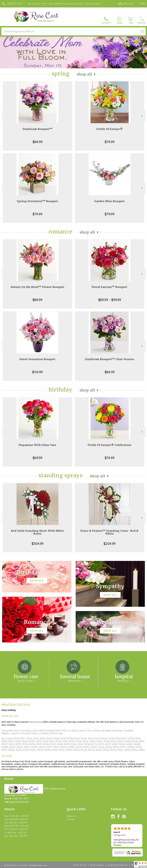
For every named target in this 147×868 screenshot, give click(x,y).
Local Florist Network (117, 865)
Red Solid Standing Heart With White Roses (38, 532)
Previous (5, 116)
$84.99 (38, 142)
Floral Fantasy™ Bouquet (110, 287)
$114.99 (37, 372)
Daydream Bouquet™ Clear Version (110, 359)
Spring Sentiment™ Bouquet (37, 201)
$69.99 (37, 458)
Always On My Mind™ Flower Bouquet (38, 287)
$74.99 (110, 142)
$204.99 (110, 544)
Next (142, 116)
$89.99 (37, 300)
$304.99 (38, 544)
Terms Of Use (80, 865)
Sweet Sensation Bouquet (37, 359)
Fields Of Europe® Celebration (110, 445)
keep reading (9, 710)
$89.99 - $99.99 (110, 300)
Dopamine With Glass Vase (37, 445)
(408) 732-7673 (15, 4)
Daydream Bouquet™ (38, 129)
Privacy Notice (97, 865)
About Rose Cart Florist (16, 704)
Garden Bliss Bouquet (110, 201)
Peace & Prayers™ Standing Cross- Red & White (110, 532)
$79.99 (110, 214)
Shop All (85, 74)
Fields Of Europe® (110, 129)
